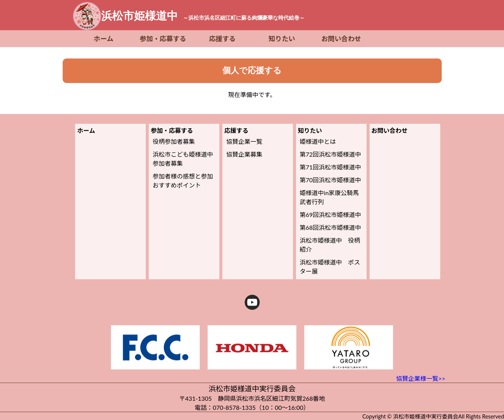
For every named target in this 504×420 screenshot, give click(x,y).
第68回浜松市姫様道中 (331, 227)
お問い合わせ (341, 39)
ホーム (103, 39)
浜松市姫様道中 (203, 16)
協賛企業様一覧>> (421, 378)
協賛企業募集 (244, 154)
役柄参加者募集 (174, 141)
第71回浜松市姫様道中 (331, 167)
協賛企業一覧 (244, 141)
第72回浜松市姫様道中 (331, 154)
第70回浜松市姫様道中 (331, 180)
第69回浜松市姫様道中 (331, 215)
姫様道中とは (318, 141)
